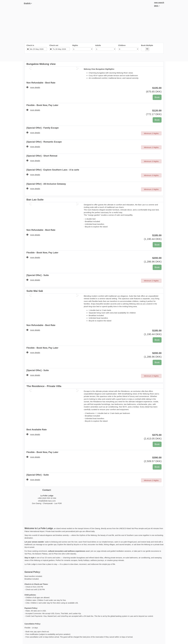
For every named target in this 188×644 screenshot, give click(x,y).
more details (33, 87)
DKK (157, 6)
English (28, 3)
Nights (75, 45)
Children (122, 45)
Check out (54, 45)
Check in (30, 45)
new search (159, 2)
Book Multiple (147, 45)
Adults (98, 45)
